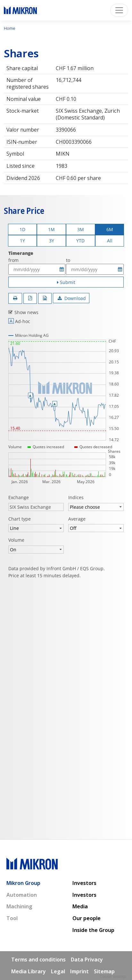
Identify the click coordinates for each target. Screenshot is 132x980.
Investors (84, 883)
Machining (19, 906)
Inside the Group (93, 930)
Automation (22, 895)
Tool (12, 918)
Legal (58, 971)
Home (10, 28)
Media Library (29, 971)
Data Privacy (87, 960)
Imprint (79, 971)
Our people (87, 918)
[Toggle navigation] (119, 10)
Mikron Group (23, 883)
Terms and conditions (38, 960)
